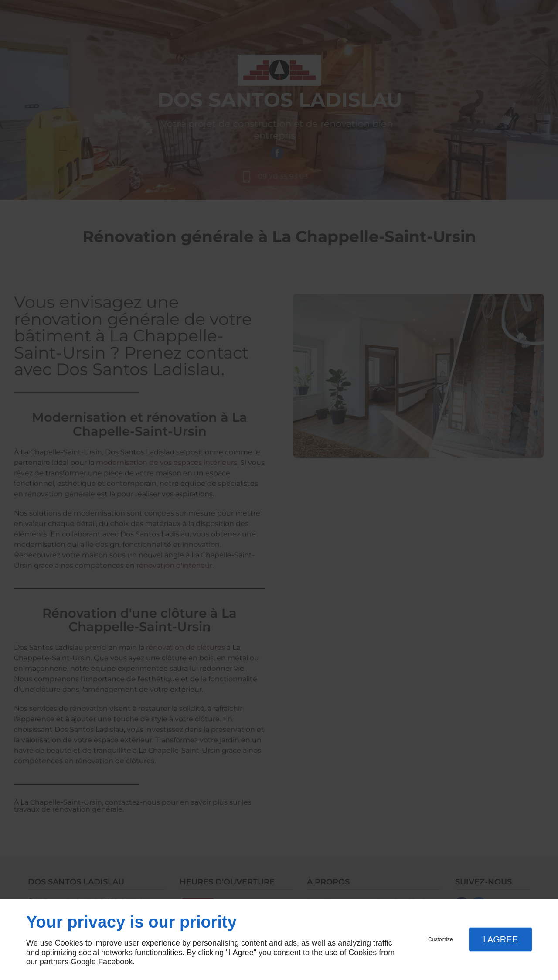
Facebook (115, 962)
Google (83, 962)
